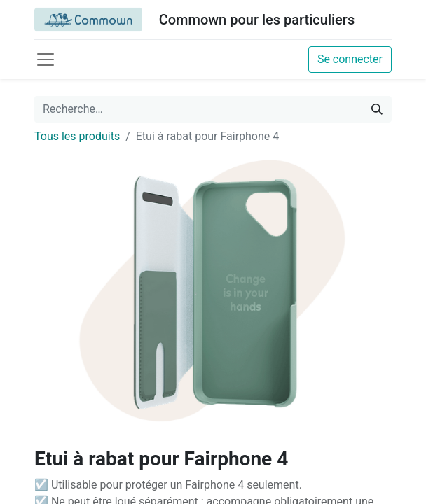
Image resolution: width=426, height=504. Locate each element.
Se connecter (350, 59)
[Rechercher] (377, 109)
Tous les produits (77, 136)
